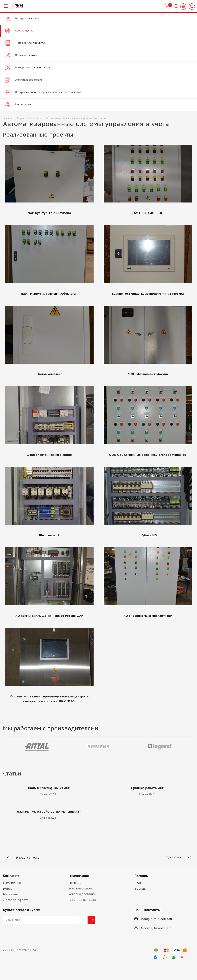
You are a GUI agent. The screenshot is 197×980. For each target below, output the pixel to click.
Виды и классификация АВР (49, 788)
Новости (9, 889)
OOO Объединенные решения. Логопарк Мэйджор (148, 455)
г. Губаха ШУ (148, 535)
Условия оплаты (81, 888)
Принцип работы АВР (148, 788)
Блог (138, 883)
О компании (12, 883)
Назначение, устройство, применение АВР (49, 811)
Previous (6, 746)
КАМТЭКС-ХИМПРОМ (148, 213)
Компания (11, 876)
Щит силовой (49, 535)
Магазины (11, 894)
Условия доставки (82, 894)
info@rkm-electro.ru (156, 919)
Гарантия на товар (82, 900)
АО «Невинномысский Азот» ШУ (148, 616)
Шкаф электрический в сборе (49, 455)
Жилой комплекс (49, 374)
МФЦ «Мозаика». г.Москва (148, 374)
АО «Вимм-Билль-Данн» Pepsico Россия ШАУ (49, 616)
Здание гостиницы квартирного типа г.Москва (148, 294)
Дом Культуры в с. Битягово (49, 213)
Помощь (75, 883)
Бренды (140, 889)
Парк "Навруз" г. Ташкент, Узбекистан (49, 294)
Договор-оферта (16, 900)
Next (191, 746)
